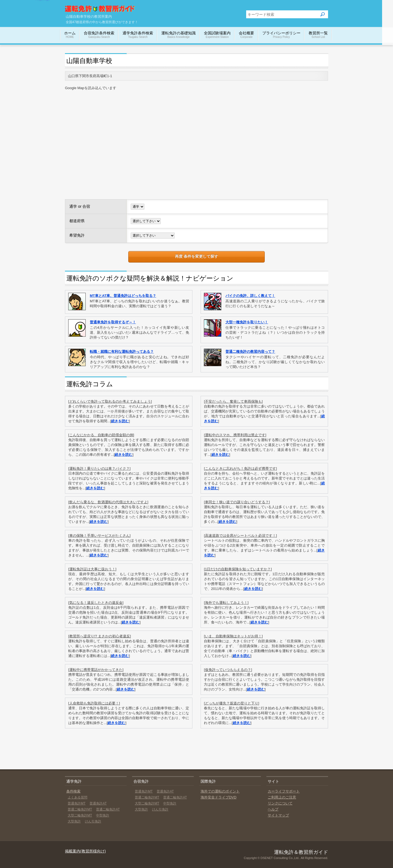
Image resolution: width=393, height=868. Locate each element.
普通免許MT (77, 803)
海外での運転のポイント (220, 791)
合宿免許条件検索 (99, 35)
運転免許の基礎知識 (178, 35)
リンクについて (280, 803)
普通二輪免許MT (80, 809)
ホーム (70, 35)
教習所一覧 (318, 35)
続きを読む (120, 421)
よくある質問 (78, 797)
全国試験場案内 (217, 35)
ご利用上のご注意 (282, 797)
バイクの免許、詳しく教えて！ (250, 296)
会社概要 (246, 35)
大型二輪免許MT (80, 815)
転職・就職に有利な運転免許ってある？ (122, 352)
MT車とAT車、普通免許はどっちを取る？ (123, 296)
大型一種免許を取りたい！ (247, 322)
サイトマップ (278, 815)
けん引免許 (93, 821)
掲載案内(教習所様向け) (85, 851)
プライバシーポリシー (281, 35)
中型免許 (103, 815)
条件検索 (73, 791)
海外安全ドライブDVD (218, 797)
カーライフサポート (284, 791)
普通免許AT (98, 803)
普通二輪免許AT (108, 809)
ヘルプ (273, 809)
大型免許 (74, 821)
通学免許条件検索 (138, 35)
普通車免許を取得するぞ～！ (113, 322)
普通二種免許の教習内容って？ (250, 352)
